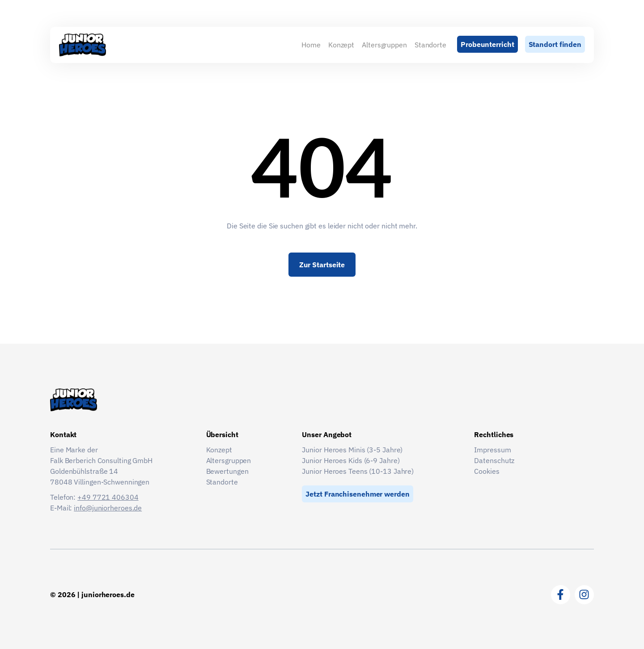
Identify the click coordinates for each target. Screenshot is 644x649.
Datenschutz (494, 460)
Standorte (430, 45)
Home (311, 45)
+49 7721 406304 (108, 497)
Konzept (341, 45)
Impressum (492, 450)
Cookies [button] (487, 471)
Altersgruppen (384, 45)
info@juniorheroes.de (108, 508)
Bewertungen (227, 471)
